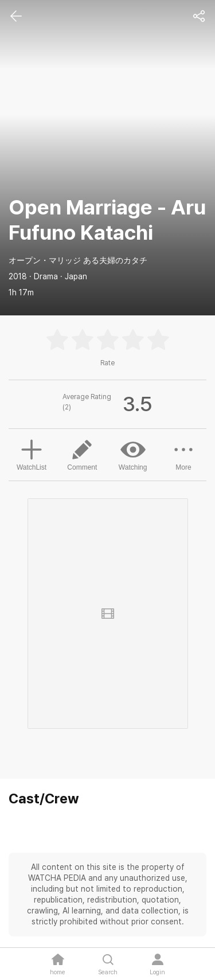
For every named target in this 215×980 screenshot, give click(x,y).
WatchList (32, 454)
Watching (133, 454)
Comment (82, 454)
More (183, 454)
